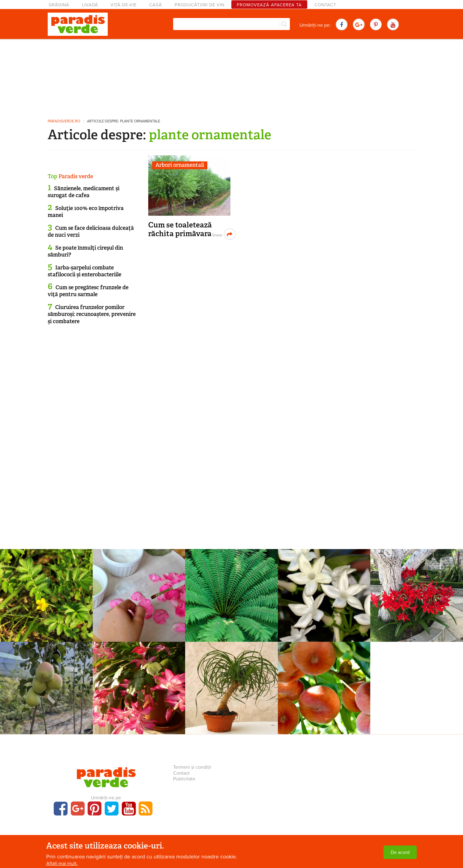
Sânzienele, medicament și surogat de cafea (84, 192)
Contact (325, 5)
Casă (156, 5)
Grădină (59, 5)
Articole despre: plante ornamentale (124, 121)
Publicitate (184, 779)
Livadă (90, 5)
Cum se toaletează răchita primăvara (180, 229)
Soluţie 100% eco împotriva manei (86, 212)
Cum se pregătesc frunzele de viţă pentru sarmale (88, 291)
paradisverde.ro (64, 121)
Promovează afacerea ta (269, 5)
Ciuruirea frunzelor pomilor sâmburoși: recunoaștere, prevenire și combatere (92, 314)
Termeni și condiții (192, 767)
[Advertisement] (232, 77)
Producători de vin (200, 5)
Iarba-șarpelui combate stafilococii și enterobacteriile (84, 271)
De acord (400, 852)
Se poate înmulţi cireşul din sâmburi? (85, 251)
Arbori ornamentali (180, 165)
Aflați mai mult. (62, 863)
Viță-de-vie (123, 5)
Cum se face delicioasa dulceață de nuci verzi (91, 231)
